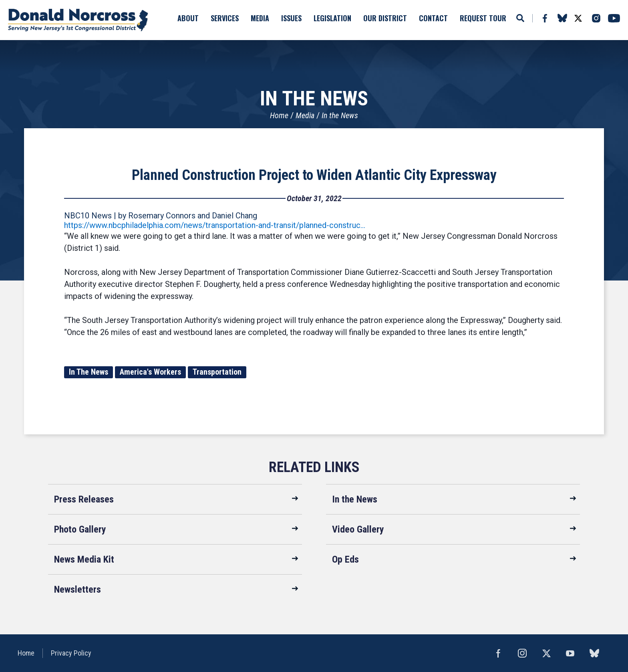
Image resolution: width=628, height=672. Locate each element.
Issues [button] (291, 18)
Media (305, 115)
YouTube (614, 18)
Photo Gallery (80, 529)
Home (279, 115)
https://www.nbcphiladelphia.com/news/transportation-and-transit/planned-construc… (215, 225)
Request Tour (483, 18)
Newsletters (77, 589)
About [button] (188, 18)
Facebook (544, 18)
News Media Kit (84, 559)
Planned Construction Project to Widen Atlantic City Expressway (314, 175)
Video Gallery (358, 529)
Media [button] (260, 18)
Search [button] (520, 18)
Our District (385, 18)
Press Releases (84, 499)
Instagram (596, 18)
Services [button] (225, 18)
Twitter (578, 18)
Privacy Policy (71, 653)
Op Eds (345, 559)
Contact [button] (433, 18)
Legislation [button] (332, 18)
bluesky (562, 18)
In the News (340, 115)
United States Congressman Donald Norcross (78, 20)
